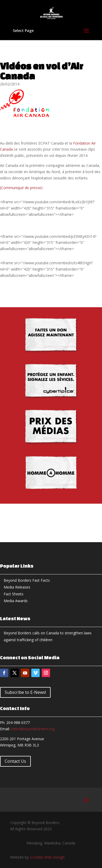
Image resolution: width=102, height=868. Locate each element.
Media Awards (16, 601)
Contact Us (15, 761)
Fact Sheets (14, 594)
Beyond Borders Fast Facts (27, 580)
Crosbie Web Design (48, 857)
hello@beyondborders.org (33, 729)
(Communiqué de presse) (21, 188)
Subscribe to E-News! (25, 692)
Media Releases (17, 587)
